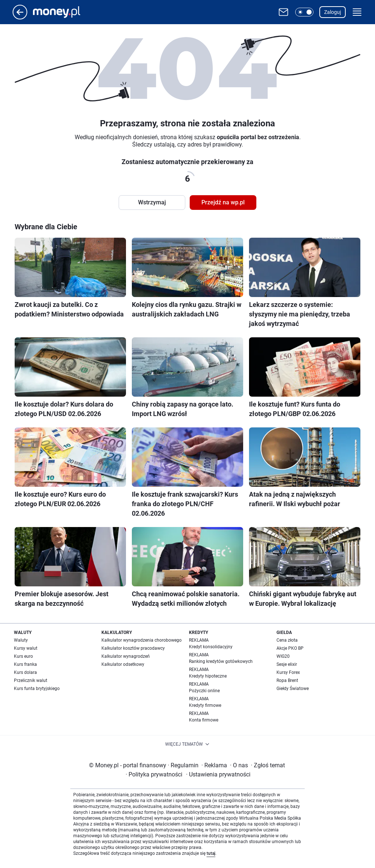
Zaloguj (333, 12)
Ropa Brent (287, 680)
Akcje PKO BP (290, 648)
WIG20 (283, 656)
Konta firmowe (204, 720)
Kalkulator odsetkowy (123, 664)
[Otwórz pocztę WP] (283, 12)
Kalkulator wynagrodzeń (126, 656)
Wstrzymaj (152, 202)
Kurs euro (23, 656)
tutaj (211, 853)
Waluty (21, 640)
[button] (304, 12)
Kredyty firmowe (205, 705)
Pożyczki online (204, 691)
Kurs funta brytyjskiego (37, 689)
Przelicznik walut (31, 680)
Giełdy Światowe (293, 689)
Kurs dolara (25, 672)
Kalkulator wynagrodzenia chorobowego (142, 640)
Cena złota (287, 640)
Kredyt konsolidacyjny (211, 647)
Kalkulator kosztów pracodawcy (133, 648)
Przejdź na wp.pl (223, 202)
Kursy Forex (288, 672)
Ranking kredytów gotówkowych (221, 661)
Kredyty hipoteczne (208, 676)
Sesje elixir (287, 664)
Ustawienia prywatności (218, 774)
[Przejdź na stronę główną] (20, 17)
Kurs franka (25, 664)
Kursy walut (26, 648)
